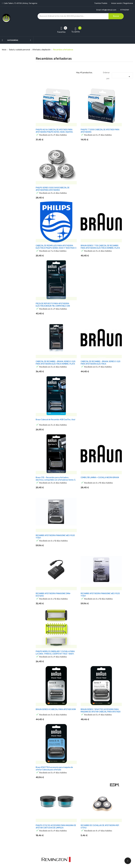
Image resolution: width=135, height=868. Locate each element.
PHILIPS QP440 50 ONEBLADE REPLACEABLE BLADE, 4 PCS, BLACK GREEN (116, 675)
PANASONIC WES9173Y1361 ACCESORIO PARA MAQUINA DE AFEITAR (116, 473)
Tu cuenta (86, 803)
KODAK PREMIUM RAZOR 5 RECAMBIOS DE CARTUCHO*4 (82, 573)
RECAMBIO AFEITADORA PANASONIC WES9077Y (46, 573)
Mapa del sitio (64, 840)
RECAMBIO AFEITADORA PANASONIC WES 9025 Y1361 (82, 321)
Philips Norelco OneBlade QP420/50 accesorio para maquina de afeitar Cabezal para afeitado (83, 626)
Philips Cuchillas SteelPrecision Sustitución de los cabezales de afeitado (83, 473)
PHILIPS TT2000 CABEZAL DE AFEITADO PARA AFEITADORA (82, 120)
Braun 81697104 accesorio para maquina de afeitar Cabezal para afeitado (117, 373)
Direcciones (86, 831)
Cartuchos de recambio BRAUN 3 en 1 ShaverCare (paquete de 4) (50, 774)
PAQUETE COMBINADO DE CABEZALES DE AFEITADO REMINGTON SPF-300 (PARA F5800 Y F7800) (115, 424)
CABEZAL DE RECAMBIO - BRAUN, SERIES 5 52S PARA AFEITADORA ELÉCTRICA (83, 222)
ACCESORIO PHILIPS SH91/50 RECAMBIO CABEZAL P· (116, 573)
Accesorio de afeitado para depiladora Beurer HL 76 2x (115, 724)
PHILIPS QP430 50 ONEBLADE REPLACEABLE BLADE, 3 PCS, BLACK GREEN (82, 675)
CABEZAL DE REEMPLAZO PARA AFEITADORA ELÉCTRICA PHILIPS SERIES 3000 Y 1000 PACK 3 (49, 171)
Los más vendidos (43, 813)
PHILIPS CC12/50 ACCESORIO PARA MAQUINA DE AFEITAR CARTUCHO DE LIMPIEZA (51, 423)
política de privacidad (114, 830)
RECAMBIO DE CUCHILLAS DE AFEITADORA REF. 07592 (81, 422)
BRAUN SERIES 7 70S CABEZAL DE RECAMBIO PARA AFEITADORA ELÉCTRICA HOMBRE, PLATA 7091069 (84, 172)
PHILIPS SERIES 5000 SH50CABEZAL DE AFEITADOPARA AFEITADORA (118, 121)
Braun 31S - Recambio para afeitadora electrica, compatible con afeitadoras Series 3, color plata (50, 273)
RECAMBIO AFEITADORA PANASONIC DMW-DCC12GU (47, 321)
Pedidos (84, 822)
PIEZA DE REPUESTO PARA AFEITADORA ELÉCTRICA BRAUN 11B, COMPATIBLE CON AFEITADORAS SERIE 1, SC (117, 172)
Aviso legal (63, 813)
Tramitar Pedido (101, 3)
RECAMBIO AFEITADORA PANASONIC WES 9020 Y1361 (115, 271)
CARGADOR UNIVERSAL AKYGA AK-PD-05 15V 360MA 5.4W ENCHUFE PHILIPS (50, 473)
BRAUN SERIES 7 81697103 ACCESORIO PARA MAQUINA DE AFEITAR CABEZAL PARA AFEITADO (84, 373)
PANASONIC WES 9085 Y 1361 (116, 521)
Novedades (40, 808)
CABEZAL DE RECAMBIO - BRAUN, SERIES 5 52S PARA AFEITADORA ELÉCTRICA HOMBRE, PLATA (50, 222)
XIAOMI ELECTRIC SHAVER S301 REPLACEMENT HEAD (49, 674)
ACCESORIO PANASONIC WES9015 (84, 521)
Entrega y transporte (67, 808)
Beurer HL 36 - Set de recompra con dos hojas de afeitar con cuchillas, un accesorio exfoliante (50, 725)
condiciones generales (115, 828)
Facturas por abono (89, 826)
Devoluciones (64, 826)
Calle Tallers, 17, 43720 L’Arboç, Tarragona (20, 3)
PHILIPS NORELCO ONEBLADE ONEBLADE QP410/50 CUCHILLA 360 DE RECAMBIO (83, 775)
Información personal (90, 808)
